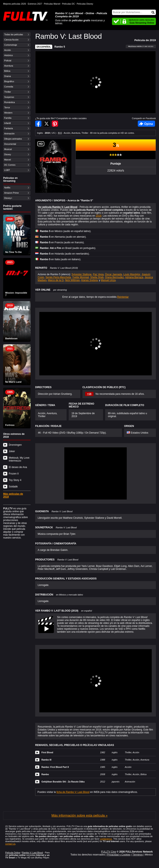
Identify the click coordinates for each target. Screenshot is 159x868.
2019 (99, 216)
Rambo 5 (60, 47)
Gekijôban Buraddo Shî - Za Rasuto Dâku (63, 782)
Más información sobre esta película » (79, 816)
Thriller (8, 92)
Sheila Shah (97, 277)
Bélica (7, 71)
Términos (138, 855)
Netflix (7, 188)
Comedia (9, 87)
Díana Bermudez (114, 277)
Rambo (45, 774)
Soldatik (13, 487)
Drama (7, 76)
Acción (7, 50)
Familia (8, 118)
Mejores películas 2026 (15, 4)
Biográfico (9, 81)
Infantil (7, 123)
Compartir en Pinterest (55, 124)
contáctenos (106, 839)
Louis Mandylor (132, 274)
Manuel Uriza (108, 280)
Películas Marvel (52, 4)
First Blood (47, 752)
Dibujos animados (13, 139)
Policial (8, 61)
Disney (8, 154)
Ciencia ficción (11, 40)
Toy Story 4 (15, 480)
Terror (7, 107)
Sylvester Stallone (82, 274)
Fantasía (8, 128)
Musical (8, 149)
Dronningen (15, 445)
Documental (10, 144)
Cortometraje (11, 45)
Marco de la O (56, 280)
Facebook (146, 124)
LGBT (7, 170)
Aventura (9, 66)
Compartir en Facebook (38, 124)
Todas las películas (14, 34)
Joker (12, 451)
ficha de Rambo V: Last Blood (73, 792)
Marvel (7, 160)
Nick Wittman (72, 280)
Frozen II (14, 474)
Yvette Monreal (81, 277)
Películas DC (68, 4)
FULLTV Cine (109, 852)
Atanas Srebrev (90, 280)
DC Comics (10, 165)
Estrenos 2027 (35, 4)
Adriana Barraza (134, 277)
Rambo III (46, 760)
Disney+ (8, 198)
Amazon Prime (11, 193)
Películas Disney (85, 4)
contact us (10, 844)
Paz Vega (98, 274)
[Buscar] (134, 12)
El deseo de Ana (18, 467)
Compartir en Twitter (47, 124)
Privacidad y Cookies (119, 855)
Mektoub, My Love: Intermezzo (19, 459)
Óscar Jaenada (113, 274)
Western (8, 113)
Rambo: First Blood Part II (55, 767)
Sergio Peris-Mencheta (58, 277)
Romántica (9, 102)
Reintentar (123, 297)
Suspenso (9, 97)
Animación (9, 134)
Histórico (8, 55)
